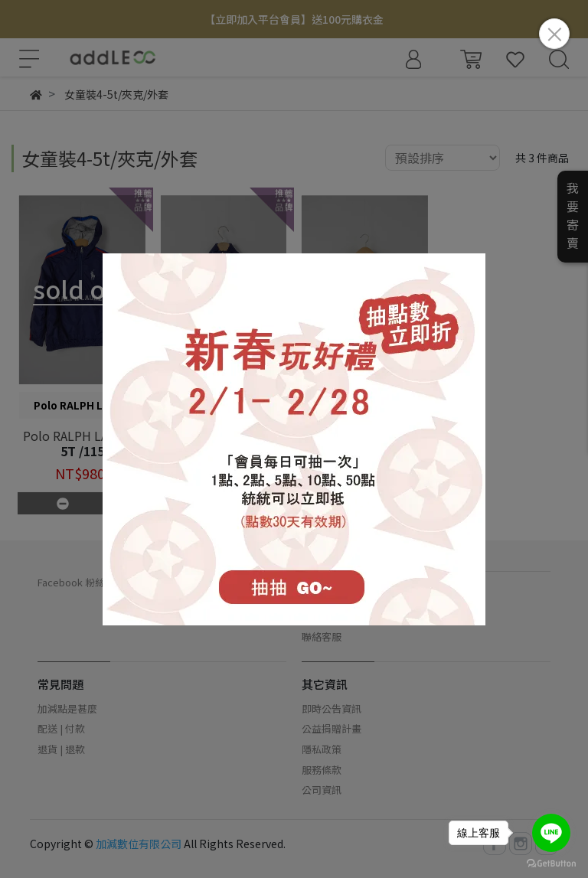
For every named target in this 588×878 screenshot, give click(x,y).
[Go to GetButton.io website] (551, 862)
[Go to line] (551, 833)
